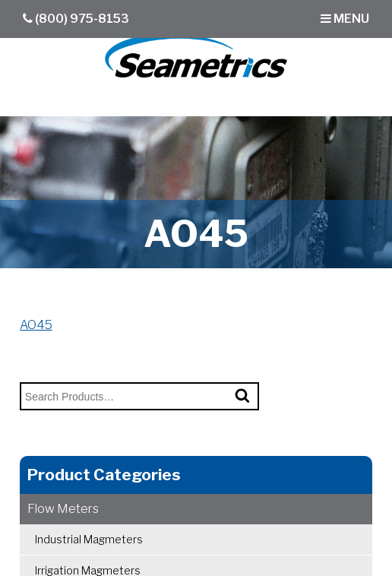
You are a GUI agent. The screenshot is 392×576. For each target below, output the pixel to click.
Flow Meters (63, 509)
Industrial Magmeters (89, 539)
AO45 (36, 325)
